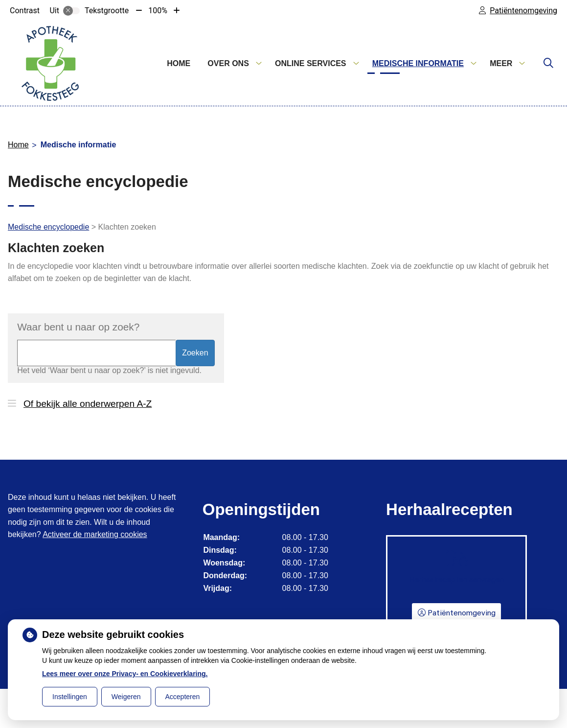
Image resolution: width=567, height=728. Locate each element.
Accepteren (183, 697)
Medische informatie (418, 63)
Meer (501, 63)
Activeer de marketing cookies (95, 534)
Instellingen (70, 697)
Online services (311, 63)
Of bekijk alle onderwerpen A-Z (88, 404)
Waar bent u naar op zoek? (78, 327)
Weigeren (126, 697)
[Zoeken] (548, 64)
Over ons (228, 63)
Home (179, 63)
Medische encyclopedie (48, 227)
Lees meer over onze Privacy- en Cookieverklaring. (125, 674)
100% (158, 11)
